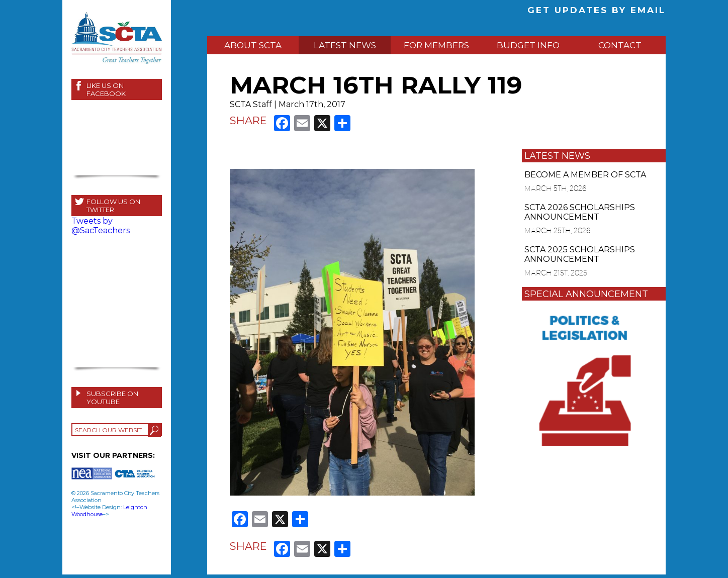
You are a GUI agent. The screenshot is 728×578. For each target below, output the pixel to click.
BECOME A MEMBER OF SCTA (585, 175)
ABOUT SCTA (253, 45)
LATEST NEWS (345, 45)
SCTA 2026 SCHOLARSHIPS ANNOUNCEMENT (580, 212)
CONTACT (620, 45)
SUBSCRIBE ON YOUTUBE (112, 398)
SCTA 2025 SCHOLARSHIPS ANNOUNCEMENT (580, 254)
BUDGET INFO (528, 45)
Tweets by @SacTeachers (101, 226)
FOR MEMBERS (436, 45)
